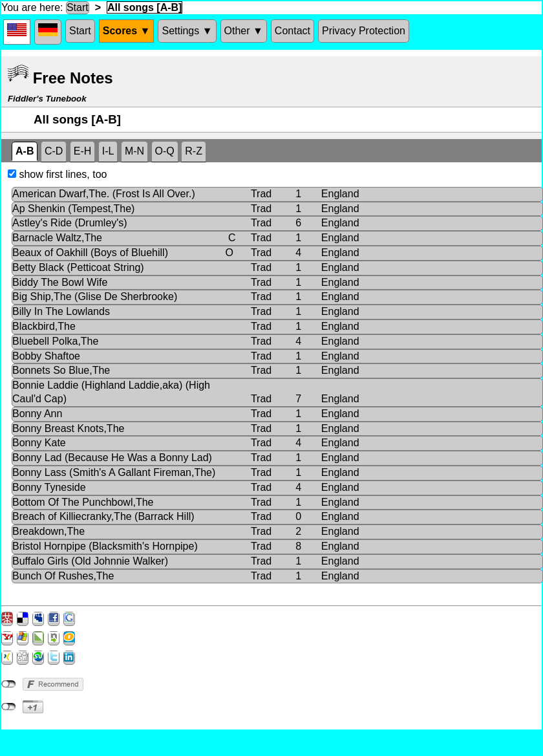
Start (78, 7)
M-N (134, 151)
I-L (108, 151)
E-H (83, 151)
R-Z (194, 151)
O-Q (165, 151)
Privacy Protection (364, 31)
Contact (293, 31)
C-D (54, 151)
